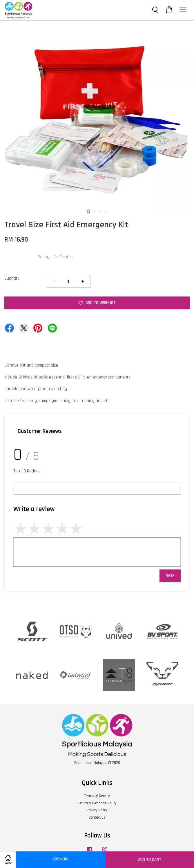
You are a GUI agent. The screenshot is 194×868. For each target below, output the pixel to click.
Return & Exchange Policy (97, 803)
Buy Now (60, 859)
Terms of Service (97, 796)
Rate (170, 576)
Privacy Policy (97, 810)
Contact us (97, 817)
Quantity (12, 278)
